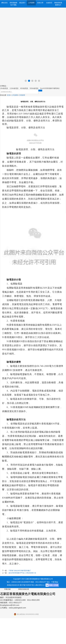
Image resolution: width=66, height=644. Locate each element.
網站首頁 (4, 3)
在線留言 (49, 3)
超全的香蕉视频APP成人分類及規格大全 (22, 573)
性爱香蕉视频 (18, 321)
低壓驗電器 (16, 284)
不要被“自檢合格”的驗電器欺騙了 (20, 571)
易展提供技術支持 (13, 585)
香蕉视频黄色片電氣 (13, 4)
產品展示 (22, 3)
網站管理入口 (40, 585)
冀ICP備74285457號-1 (27, 585)
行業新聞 (22, 95)
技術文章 (40, 3)
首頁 (9, 95)
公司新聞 (31, 3)
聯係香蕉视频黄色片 (58, 4)
